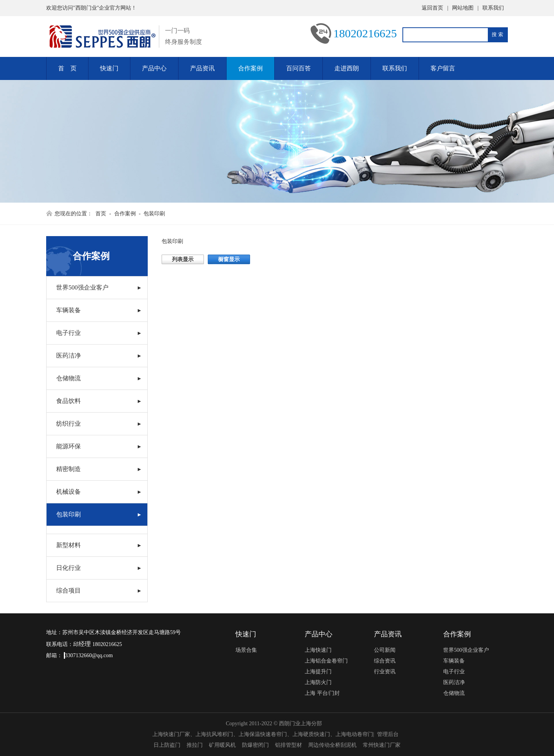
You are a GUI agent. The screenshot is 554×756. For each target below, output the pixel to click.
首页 (101, 214)
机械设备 (68, 492)
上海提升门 (318, 672)
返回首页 (432, 8)
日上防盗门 (167, 745)
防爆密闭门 (255, 745)
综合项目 (68, 590)
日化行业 (68, 568)
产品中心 (154, 68)
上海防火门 (318, 682)
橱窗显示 (229, 259)
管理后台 (388, 734)
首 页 (67, 68)
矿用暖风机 (222, 745)
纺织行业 (68, 424)
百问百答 (299, 68)
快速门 (109, 68)
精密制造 (68, 469)
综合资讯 (385, 661)
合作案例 (250, 68)
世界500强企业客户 (82, 287)
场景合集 (246, 650)
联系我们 (493, 8)
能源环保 (68, 446)
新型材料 (68, 545)
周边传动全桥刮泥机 (332, 745)
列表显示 (183, 259)
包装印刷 (154, 214)
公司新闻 (385, 650)
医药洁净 (68, 356)
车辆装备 (68, 310)
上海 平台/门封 (322, 693)
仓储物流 (68, 378)
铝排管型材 (289, 745)
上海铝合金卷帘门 (326, 661)
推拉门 (195, 745)
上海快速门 (318, 650)
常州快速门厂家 (382, 745)
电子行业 (68, 333)
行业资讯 (385, 672)
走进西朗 (347, 68)
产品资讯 (202, 68)
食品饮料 (68, 401)
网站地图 (463, 8)
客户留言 (443, 68)
